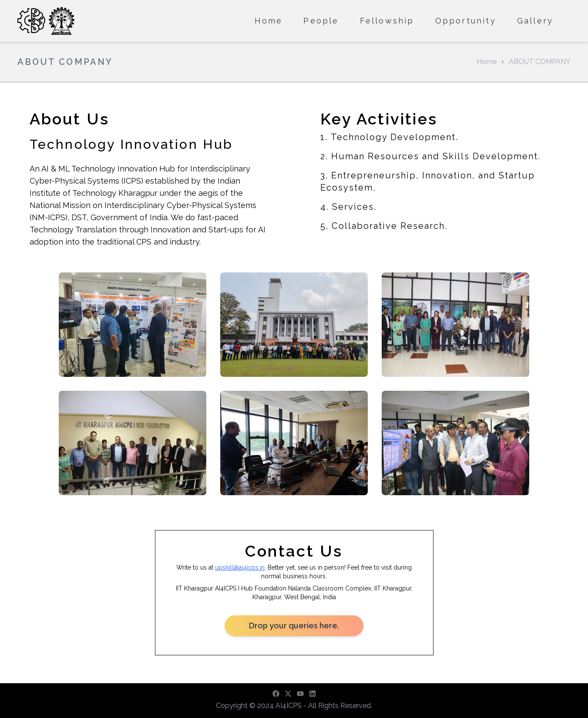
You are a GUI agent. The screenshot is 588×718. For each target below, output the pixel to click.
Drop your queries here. (294, 626)
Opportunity (466, 21)
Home (269, 21)
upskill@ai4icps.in (240, 567)
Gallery (535, 21)
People (321, 21)
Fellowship (387, 21)
